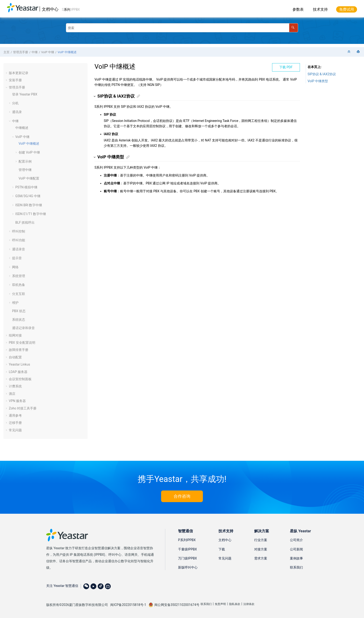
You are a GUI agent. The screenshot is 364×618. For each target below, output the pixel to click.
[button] (7, 73)
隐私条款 (235, 604)
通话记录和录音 (23, 328)
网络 (15, 267)
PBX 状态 (19, 311)
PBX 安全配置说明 (22, 343)
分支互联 (19, 294)
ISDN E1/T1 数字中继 (31, 214)
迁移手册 (15, 423)
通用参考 (15, 415)
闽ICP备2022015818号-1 (128, 605)
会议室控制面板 (20, 379)
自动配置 (15, 357)
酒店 (12, 394)
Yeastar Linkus (19, 364)
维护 (15, 303)
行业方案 (261, 540)
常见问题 (15, 430)
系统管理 (19, 276)
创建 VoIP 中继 (29, 152)
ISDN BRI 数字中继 (29, 205)
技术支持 (320, 9)
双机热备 (19, 285)
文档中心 (50, 9)
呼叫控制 (19, 231)
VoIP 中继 (48, 52)
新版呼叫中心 (188, 567)
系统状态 (19, 320)
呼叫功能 (19, 240)
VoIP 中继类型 (318, 81)
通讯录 (17, 112)
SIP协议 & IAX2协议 (322, 74)
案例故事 (296, 558)
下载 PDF (286, 67)
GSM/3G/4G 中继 (28, 196)
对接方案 (261, 549)
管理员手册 (21, 52)
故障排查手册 (19, 350)
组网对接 (15, 335)
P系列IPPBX (187, 540)
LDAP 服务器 (18, 372)
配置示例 (25, 161)
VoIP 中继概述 (67, 52)
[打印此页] (359, 52)
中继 (35, 52)
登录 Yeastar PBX (25, 94)
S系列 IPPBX (71, 10)
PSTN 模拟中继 (26, 187)
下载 (222, 549)
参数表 (298, 9)
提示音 (17, 258)
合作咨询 (182, 496)
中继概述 (22, 128)
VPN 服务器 (17, 401)
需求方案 (261, 558)
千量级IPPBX (187, 549)
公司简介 (296, 540)
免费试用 (347, 9)
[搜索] (294, 28)
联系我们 (296, 567)
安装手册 (15, 80)
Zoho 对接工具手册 (23, 408)
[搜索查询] (182, 28)
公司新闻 (296, 549)
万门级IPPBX (187, 558)
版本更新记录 (19, 73)
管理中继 (25, 170)
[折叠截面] (349, 52)
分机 (15, 103)
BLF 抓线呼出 (25, 222)
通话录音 (19, 249)
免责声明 (220, 604)
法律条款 (249, 604)
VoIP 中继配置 (29, 178)
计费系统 (15, 386)
